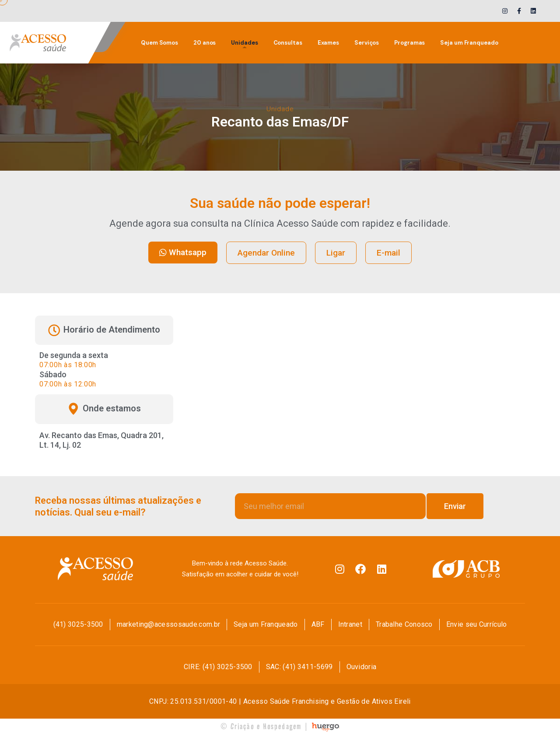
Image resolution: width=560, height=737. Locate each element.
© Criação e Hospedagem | (265, 726)
